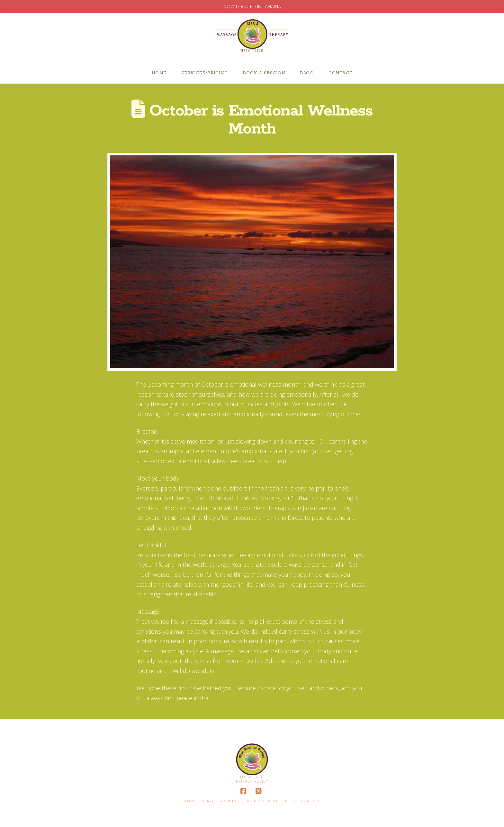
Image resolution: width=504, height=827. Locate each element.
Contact (311, 801)
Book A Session (262, 801)
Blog (290, 801)
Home (190, 801)
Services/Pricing (221, 801)
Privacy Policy (252, 781)
